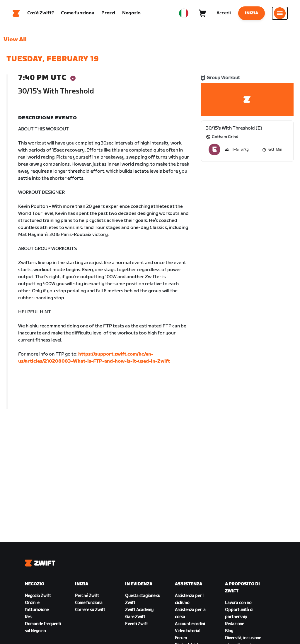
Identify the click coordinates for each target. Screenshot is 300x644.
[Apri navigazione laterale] (280, 13)
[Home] (16, 13)
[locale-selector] (184, 13)
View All (15, 40)
